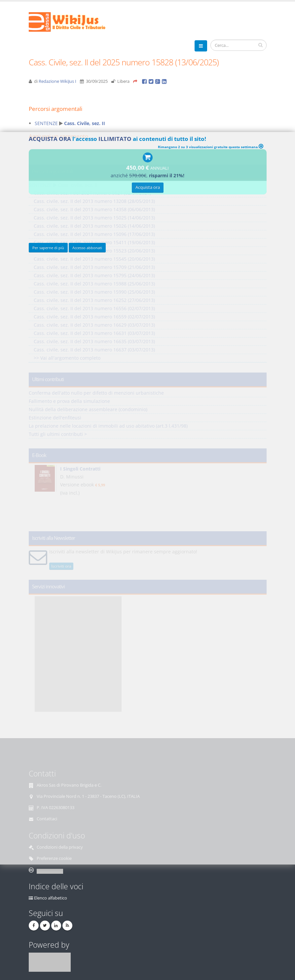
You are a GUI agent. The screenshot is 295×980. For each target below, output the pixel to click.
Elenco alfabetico (51, 898)
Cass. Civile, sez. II (85, 123)
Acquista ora (148, 188)
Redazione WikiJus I (57, 81)
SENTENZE (46, 123)
